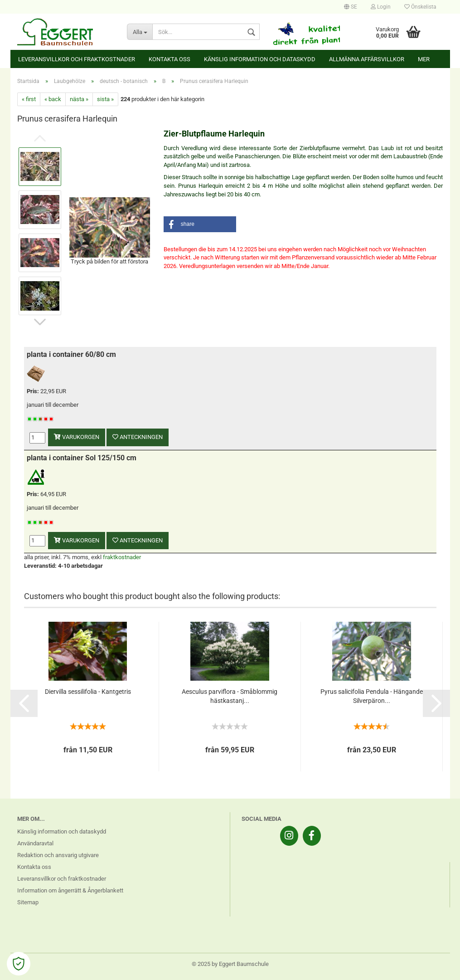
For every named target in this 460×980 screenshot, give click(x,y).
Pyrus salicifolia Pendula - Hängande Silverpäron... (372, 696)
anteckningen (138, 437)
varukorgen (77, 437)
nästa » (79, 99)
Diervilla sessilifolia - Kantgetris (88, 692)
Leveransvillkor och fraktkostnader (77, 59)
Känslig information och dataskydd (260, 59)
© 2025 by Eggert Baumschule (230, 964)
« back (53, 99)
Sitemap (28, 902)
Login (381, 7)
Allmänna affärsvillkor (367, 59)
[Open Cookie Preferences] (19, 964)
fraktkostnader (122, 557)
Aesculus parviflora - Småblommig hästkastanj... (230, 696)
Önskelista (420, 7)
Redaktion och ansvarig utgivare (58, 855)
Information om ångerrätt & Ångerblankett (70, 890)
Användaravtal (35, 843)
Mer (424, 59)
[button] (200, 224)
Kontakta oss (169, 59)
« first (29, 99)
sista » (105, 99)
